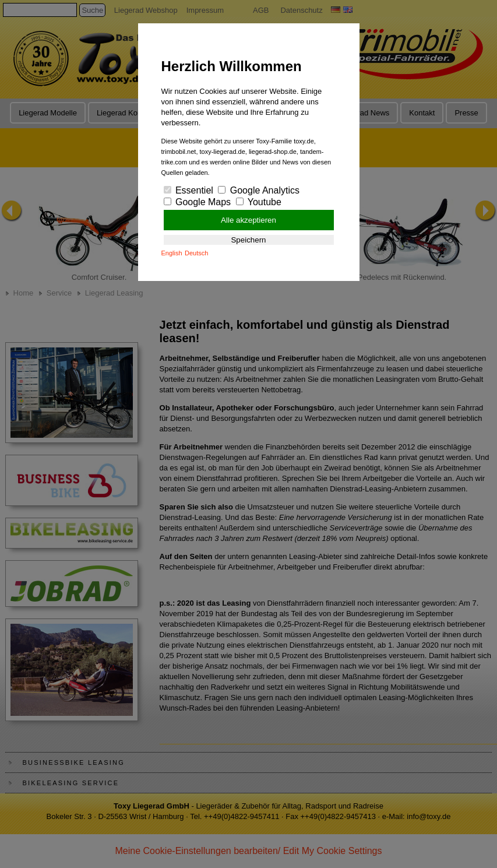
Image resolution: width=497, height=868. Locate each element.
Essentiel (188, 190)
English (172, 253)
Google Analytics (259, 190)
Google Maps (198, 202)
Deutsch (196, 253)
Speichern (248, 240)
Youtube (259, 202)
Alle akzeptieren (248, 220)
